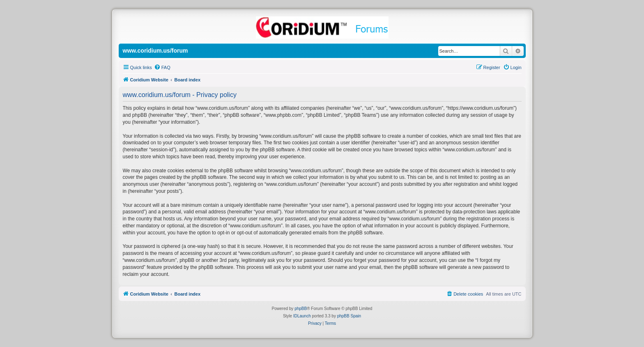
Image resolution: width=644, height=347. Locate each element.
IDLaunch (302, 316)
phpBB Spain (349, 316)
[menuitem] (162, 67)
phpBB (301, 309)
